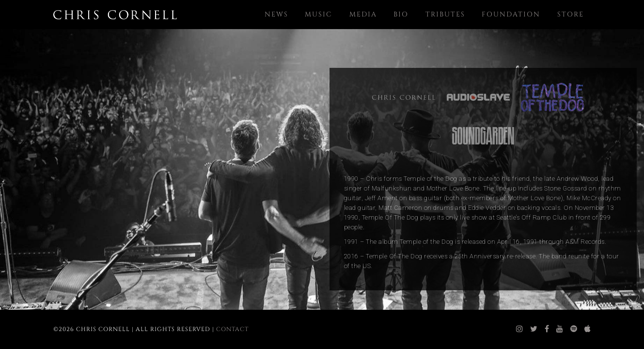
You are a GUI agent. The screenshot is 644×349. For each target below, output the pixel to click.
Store (571, 14)
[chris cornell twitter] (534, 329)
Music (319, 14)
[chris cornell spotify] (574, 329)
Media (363, 14)
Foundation (511, 14)
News (276, 14)
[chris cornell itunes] (588, 329)
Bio (401, 14)
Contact (232, 329)
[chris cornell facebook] (547, 329)
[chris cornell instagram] (520, 329)
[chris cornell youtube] (560, 329)
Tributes (445, 14)
